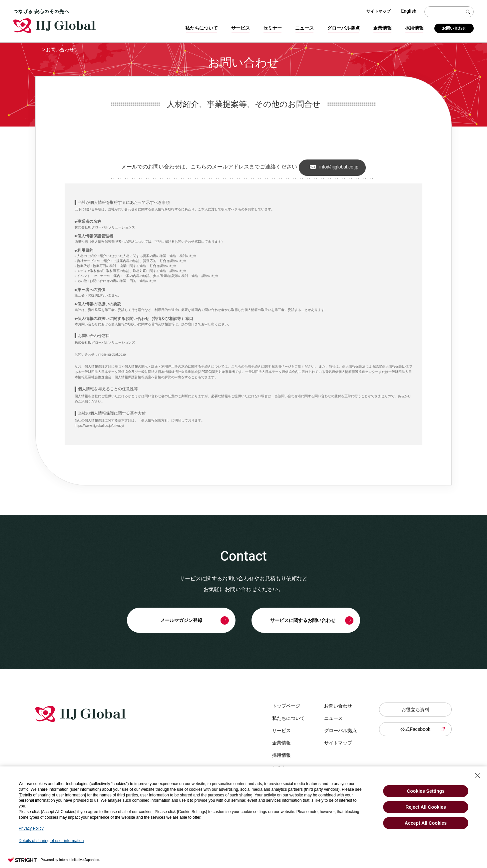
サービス (241, 28)
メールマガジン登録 (181, 620)
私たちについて (202, 28)
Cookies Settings (426, 791)
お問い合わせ (454, 28)
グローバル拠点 (343, 28)
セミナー (272, 28)
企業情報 (382, 28)
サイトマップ (378, 11)
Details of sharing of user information (51, 841)
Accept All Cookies (426, 823)
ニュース (304, 28)
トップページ (286, 706)
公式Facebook (415, 729)
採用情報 (414, 28)
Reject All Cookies (426, 807)
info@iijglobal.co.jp (339, 167)
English (409, 11)
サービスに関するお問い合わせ (303, 620)
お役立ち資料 (415, 710)
